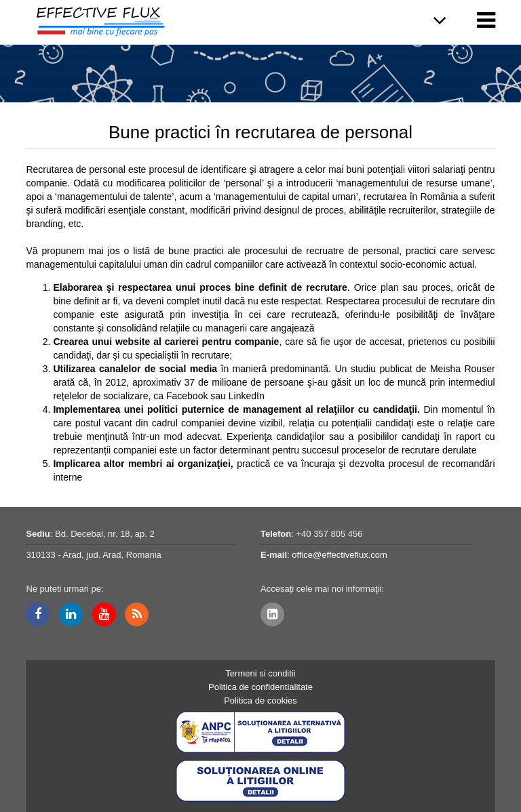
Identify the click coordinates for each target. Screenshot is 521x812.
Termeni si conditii (260, 673)
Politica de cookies (260, 701)
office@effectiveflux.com (340, 555)
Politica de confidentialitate (260, 687)
